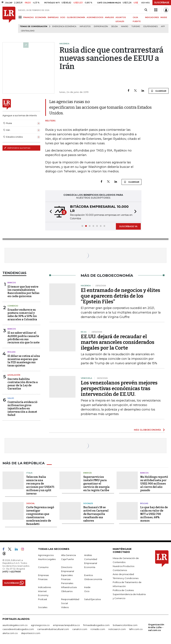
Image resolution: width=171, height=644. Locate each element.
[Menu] (21, 17)
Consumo (43, 567)
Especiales (67, 575)
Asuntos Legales (47, 559)
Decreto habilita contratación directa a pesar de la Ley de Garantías (23, 384)
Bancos (12, 283)
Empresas (43, 575)
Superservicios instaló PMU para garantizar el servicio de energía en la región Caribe (96, 484)
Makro (125, 26)
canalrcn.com (80, 629)
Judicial (30, 503)
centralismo (28, 31)
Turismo (136, 26)
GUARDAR (159, 91)
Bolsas (12, 352)
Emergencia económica (64, 26)
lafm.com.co (136, 629)
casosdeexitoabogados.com (18, 629)
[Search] (146, 10)
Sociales (88, 503)
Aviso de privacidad (123, 574)
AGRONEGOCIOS (95, 17)
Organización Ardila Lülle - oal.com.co (156, 627)
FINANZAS (28, 17)
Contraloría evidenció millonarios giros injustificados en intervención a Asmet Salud (22, 409)
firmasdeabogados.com (96, 625)
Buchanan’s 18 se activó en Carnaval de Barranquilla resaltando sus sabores (96, 514)
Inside (87, 587)
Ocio (87, 591)
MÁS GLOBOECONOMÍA (147, 430)
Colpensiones (150, 26)
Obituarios (67, 591)
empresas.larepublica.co (66, 625)
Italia (29, 473)
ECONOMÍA (41, 17)
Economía (90, 567)
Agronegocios (46, 555)
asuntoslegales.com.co (15, 625)
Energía (88, 473)
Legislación (14, 375)
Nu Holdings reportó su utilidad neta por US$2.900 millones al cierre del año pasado (154, 484)
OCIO (63, 17)
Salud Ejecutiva (92, 599)
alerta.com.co (10, 633)
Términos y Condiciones (126, 578)
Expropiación (101, 26)
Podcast (43, 599)
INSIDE (164, 17)
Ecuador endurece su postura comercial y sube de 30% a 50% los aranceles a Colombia (22, 315)
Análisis (88, 555)
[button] (50, 212)
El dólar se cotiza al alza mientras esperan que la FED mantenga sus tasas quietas (24, 361)
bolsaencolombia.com (125, 625)
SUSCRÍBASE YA (128, 226)
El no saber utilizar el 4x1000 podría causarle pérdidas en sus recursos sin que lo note (24, 338)
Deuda (114, 26)
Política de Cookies (123, 590)
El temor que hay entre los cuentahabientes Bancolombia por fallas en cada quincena (23, 292)
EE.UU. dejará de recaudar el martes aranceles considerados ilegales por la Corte (118, 342)
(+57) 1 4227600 (12, 572)
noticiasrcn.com (117, 629)
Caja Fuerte (67, 559)
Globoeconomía (93, 579)
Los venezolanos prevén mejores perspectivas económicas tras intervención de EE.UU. (119, 388)
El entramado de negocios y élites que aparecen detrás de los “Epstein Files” (120, 296)
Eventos (89, 575)
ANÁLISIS (109, 17)
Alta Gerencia (68, 555)
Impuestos (85, 26)
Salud (11, 398)
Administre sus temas (17, 148)
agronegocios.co (40, 625)
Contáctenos (120, 570)
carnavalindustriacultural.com (53, 629)
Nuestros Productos (123, 566)
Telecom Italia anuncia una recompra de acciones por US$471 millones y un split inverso (40, 485)
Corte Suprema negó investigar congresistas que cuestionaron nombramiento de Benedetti (40, 516)
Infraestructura (69, 587)
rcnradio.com (98, 629)
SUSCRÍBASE (162, 3)
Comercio (13, 306)
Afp (163, 26)
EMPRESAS (53, 17)
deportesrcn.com (31, 633)
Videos (65, 607)
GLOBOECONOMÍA (76, 17)
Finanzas (43, 579)
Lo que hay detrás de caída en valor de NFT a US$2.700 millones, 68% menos (154, 514)
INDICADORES (152, 17)
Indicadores (45, 587)
